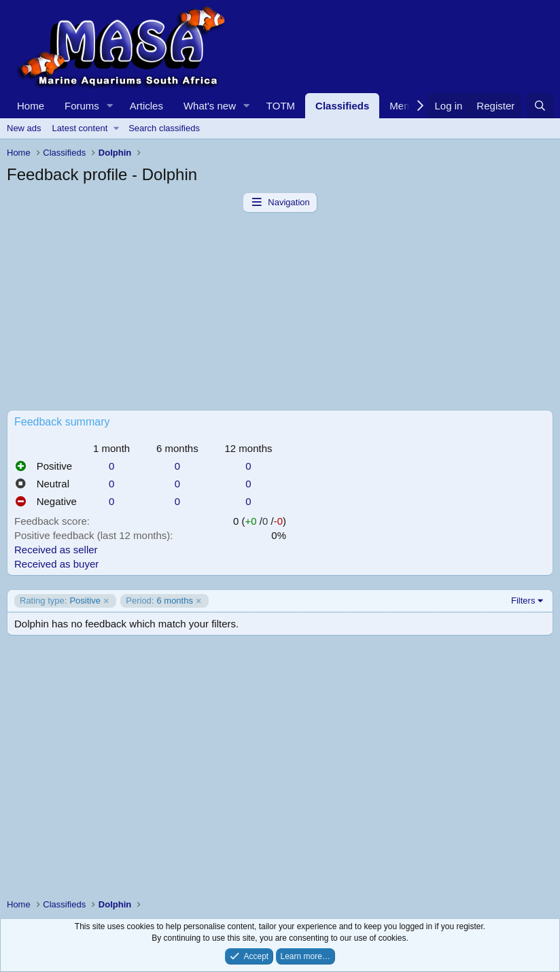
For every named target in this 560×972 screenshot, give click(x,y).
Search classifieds (164, 128)
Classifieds (342, 106)
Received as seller (56, 550)
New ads (24, 128)
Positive (60, 601)
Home (31, 106)
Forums (82, 106)
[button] (110, 106)
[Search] (540, 106)
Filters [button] (523, 601)
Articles (146, 106)
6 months (159, 601)
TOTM (281, 106)
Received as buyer (56, 564)
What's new (210, 106)
